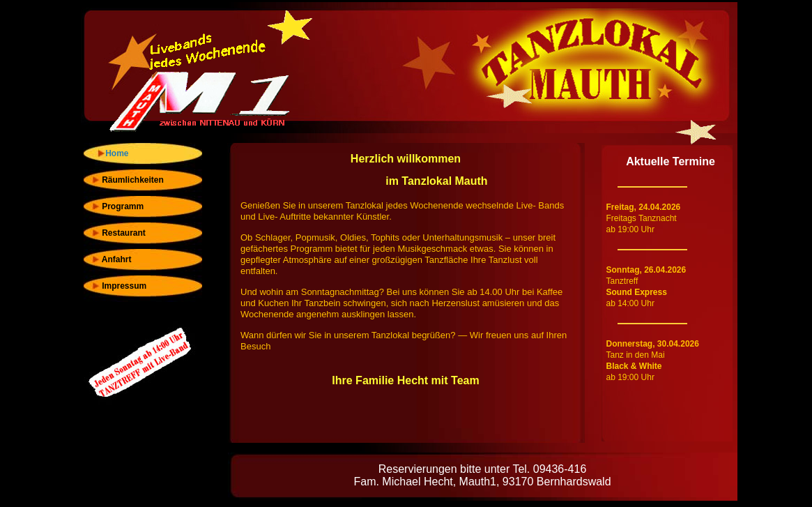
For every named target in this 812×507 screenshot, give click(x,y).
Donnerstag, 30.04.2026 (653, 344)
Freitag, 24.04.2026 (644, 207)
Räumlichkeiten (127, 180)
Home (115, 153)
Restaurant (118, 233)
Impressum (119, 286)
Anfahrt (111, 259)
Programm (117, 206)
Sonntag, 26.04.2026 (646, 270)
